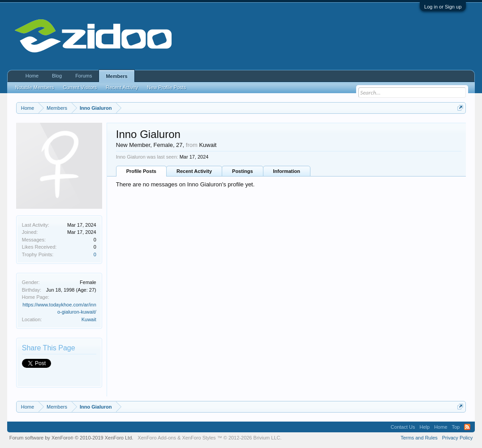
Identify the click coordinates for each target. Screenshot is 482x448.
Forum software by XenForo (71, 438)
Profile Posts (141, 171)
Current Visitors (80, 87)
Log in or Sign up (443, 7)
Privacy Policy (457, 438)
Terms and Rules (419, 438)
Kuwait (89, 319)
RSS (467, 427)
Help (425, 427)
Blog (57, 76)
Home (32, 76)
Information (287, 171)
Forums (84, 76)
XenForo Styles (199, 438)
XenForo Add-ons (157, 438)
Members (116, 76)
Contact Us (403, 427)
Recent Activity (194, 171)
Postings (242, 171)
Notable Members (35, 87)
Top (456, 427)
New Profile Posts (166, 87)
